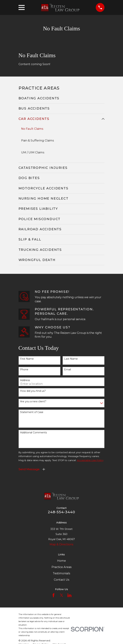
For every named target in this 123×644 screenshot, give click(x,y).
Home (61, 561)
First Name (27, 359)
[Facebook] (53, 595)
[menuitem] (62, 98)
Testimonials (61, 573)
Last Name (71, 359)
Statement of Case (32, 412)
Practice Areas (61, 567)
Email (68, 370)
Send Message (29, 469)
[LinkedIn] (69, 595)
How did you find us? (33, 391)
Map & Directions (61, 544)
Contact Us (61, 580)
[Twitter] (61, 595)
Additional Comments (33, 433)
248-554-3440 (61, 512)
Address (25, 380)
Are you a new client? (33, 402)
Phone (24, 370)
